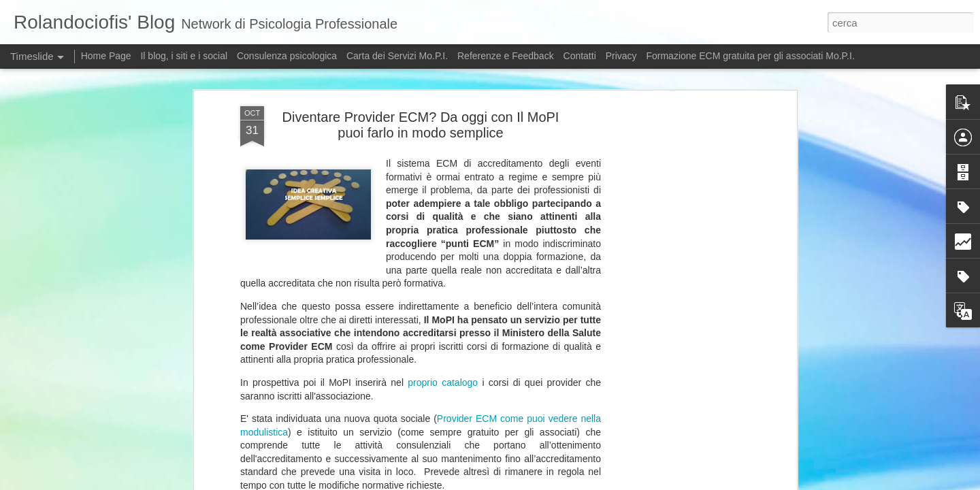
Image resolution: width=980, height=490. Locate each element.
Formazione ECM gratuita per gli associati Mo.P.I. (750, 56)
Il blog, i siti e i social (184, 56)
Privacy (623, 56)
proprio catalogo (443, 155)
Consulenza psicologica (287, 56)
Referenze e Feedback (506, 56)
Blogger (626, 483)
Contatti (580, 56)
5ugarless (551, 483)
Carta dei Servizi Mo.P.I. (397, 56)
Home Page (106, 56)
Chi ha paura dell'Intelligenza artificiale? (707, 460)
